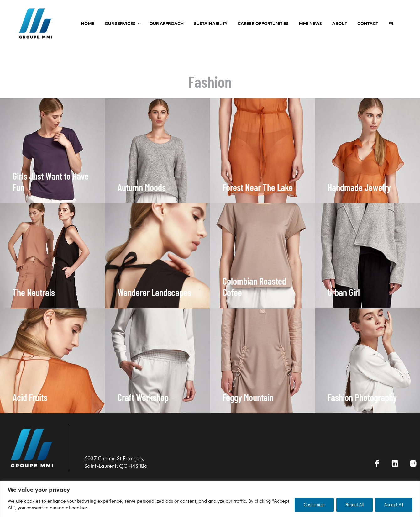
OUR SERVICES (120, 24)
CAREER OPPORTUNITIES (263, 24)
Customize (314, 505)
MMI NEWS (310, 24)
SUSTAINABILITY (211, 24)
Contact (368, 24)
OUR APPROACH (167, 24)
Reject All (354, 505)
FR (391, 24)
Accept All (394, 505)
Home (88, 24)
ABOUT (340, 24)
